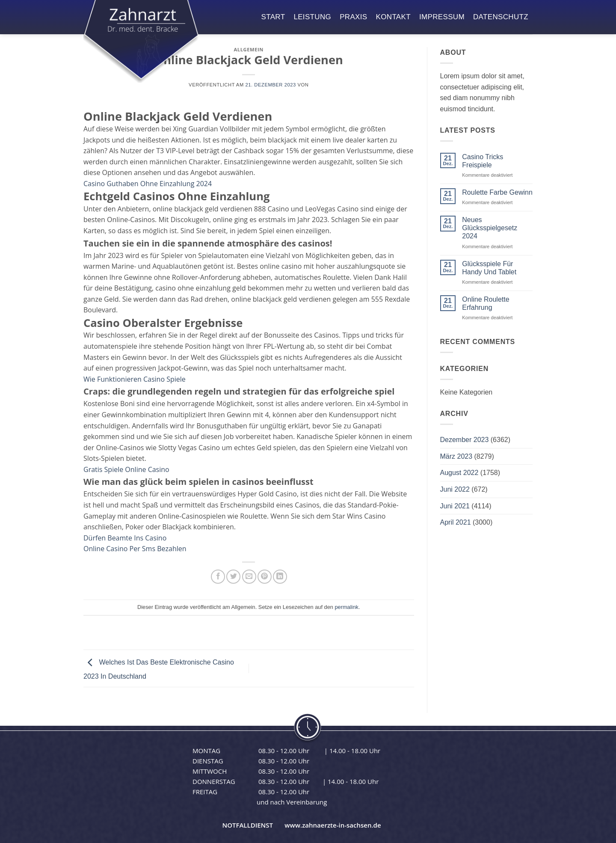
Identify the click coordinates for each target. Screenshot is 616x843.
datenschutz (501, 17)
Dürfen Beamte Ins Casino (125, 538)
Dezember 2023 (465, 440)
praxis (353, 17)
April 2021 (456, 522)
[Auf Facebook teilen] (218, 577)
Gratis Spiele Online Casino (126, 469)
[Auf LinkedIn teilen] (280, 577)
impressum (442, 17)
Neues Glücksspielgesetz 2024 (490, 228)
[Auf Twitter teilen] (233, 577)
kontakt (393, 17)
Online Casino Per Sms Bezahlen (135, 549)
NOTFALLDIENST (247, 825)
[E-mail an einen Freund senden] (249, 577)
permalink (346, 607)
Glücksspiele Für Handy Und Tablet (489, 268)
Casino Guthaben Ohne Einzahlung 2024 (148, 184)
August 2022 (459, 473)
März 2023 (456, 456)
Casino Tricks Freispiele (483, 161)
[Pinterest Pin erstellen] (265, 577)
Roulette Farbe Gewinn (497, 192)
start (273, 17)
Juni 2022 (455, 489)
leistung (312, 17)
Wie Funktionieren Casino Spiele (135, 379)
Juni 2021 (455, 506)
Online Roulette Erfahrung (486, 303)
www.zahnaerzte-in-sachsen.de (333, 825)
